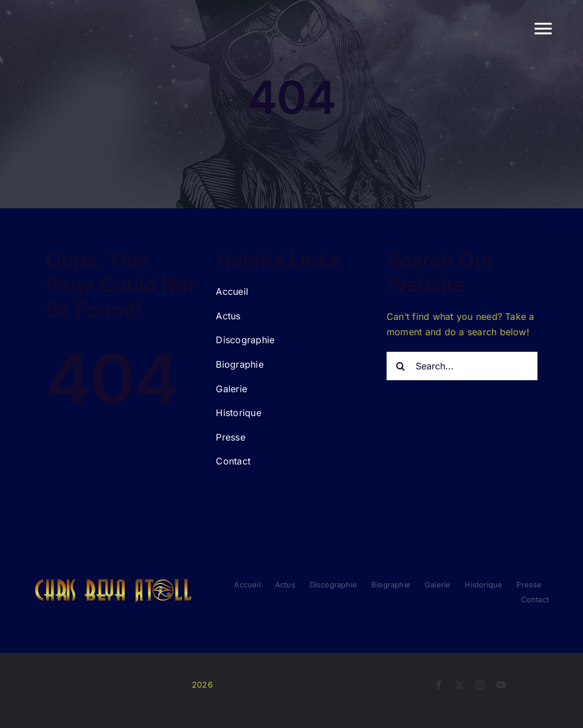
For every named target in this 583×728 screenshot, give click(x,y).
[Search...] (462, 366)
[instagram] (480, 685)
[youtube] (501, 685)
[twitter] (459, 685)
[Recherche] (401, 366)
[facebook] (439, 685)
